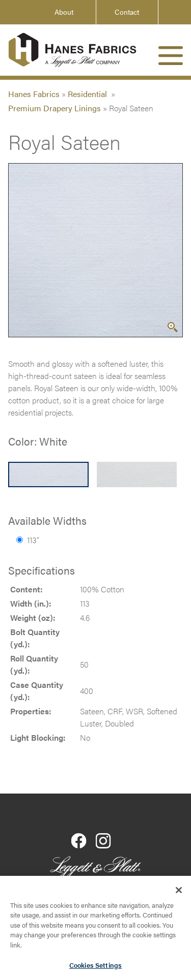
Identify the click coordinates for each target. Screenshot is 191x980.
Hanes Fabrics (34, 94)
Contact (127, 12)
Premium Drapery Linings (54, 108)
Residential (88, 94)
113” (28, 540)
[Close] (179, 892)
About (64, 12)
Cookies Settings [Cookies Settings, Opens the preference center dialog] (95, 967)
